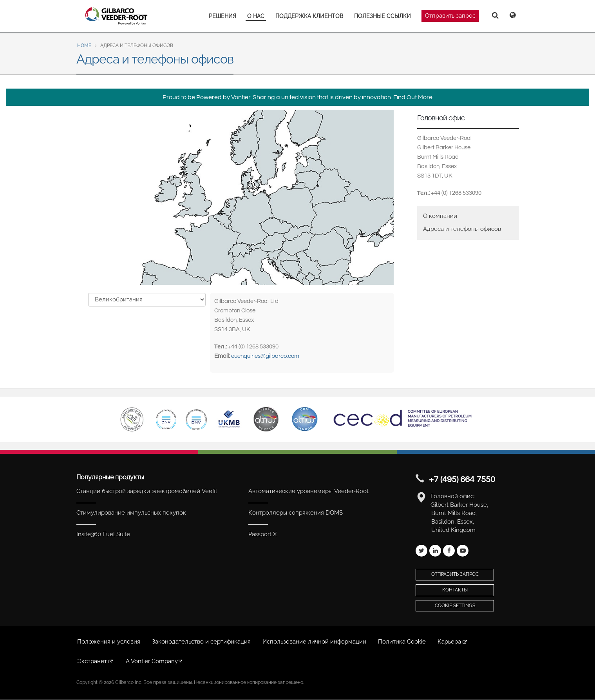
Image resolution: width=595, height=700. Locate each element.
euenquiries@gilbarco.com (265, 356)
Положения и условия (109, 642)
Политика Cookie (402, 642)
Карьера (453, 642)
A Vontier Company (155, 661)
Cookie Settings (455, 606)
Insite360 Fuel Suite (103, 534)
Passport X (262, 534)
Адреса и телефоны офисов (462, 229)
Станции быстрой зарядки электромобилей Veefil (147, 491)
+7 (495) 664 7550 (462, 480)
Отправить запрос (450, 16)
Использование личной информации (314, 642)
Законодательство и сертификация (201, 642)
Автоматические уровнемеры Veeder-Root (308, 491)
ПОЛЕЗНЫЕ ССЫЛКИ (382, 16)
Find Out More (413, 97)
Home (84, 45)
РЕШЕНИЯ (222, 16)
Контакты (455, 590)
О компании (440, 216)
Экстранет (96, 661)
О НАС (256, 16)
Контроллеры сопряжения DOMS (296, 513)
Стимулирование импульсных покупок (131, 513)
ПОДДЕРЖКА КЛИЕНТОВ (309, 16)
